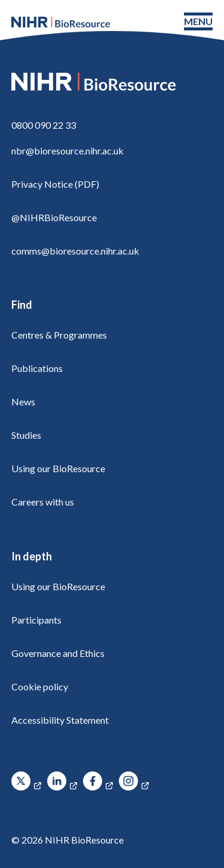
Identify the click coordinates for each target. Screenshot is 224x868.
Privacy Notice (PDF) (55, 184)
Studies (26, 435)
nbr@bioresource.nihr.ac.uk (67, 151)
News (23, 402)
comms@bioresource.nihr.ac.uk (75, 251)
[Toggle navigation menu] (198, 22)
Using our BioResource (58, 468)
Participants (36, 620)
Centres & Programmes (59, 335)
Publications (37, 368)
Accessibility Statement (60, 720)
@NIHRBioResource (54, 217)
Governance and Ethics (58, 653)
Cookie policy (40, 686)
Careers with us (43, 502)
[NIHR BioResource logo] (61, 22)
